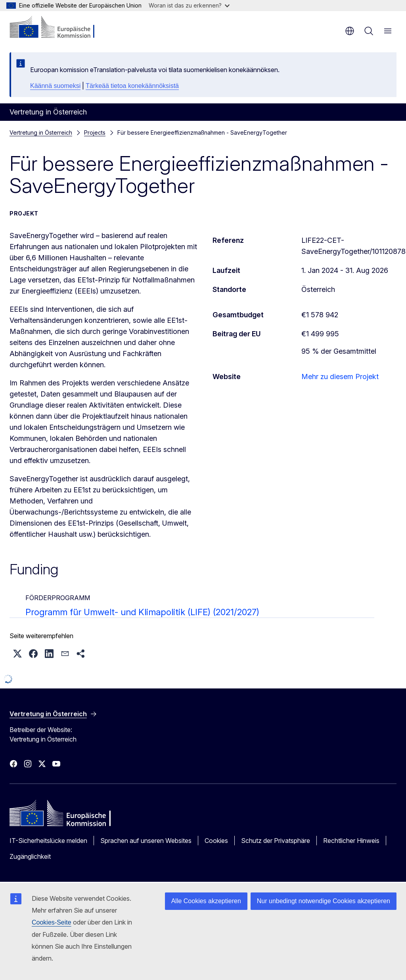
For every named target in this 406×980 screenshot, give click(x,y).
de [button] (350, 31)
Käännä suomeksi (55, 86)
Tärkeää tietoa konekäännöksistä (132, 86)
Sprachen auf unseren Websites (146, 841)
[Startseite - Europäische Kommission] (58, 28)
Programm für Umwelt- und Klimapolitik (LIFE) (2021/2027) (142, 612)
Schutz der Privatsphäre (276, 841)
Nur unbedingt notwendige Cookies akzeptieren (324, 901)
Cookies (216, 841)
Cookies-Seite (52, 922)
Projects (95, 133)
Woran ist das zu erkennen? (189, 5)
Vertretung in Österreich (41, 133)
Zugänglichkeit (30, 856)
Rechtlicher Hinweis (351, 841)
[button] (17, 654)
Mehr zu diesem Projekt (340, 377)
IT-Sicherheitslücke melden (48, 841)
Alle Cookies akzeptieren (206, 901)
